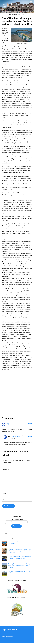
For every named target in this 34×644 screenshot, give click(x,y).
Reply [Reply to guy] (30, 424)
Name (5, 493)
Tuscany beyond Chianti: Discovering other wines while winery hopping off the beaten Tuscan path (20, 551)
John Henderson (16, 436)
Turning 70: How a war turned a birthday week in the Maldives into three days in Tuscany (19, 566)
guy (8, 424)
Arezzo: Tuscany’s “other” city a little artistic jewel (18, 543)
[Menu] (31, 2)
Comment (6, 470)
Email (5, 500)
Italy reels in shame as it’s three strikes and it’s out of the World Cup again (20, 557)
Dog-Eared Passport (7, 637)
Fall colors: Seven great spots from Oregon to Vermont (20, 572)
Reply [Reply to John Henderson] (30, 436)
